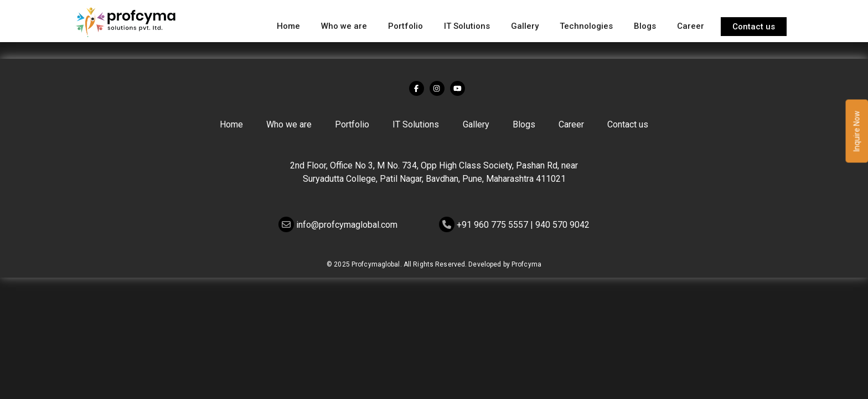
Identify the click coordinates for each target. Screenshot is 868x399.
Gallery (525, 26)
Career (691, 26)
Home (288, 26)
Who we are (344, 26)
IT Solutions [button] (467, 26)
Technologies (586, 26)
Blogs (645, 26)
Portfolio (405, 26)
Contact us (754, 27)
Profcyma (526, 264)
